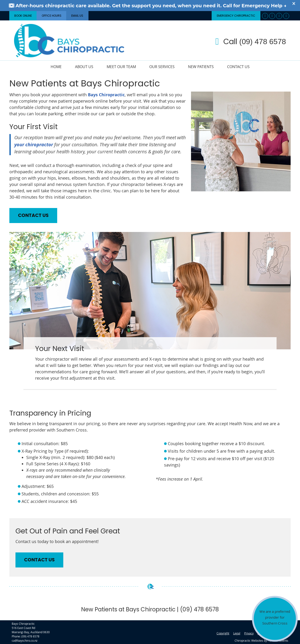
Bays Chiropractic (106, 95)
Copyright (223, 633)
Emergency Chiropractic (236, 16)
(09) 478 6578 (30, 636)
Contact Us (238, 67)
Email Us (77, 16)
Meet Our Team (121, 67)
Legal (237, 633)
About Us (84, 67)
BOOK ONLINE (23, 16)
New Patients (201, 67)
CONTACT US (33, 216)
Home (56, 67)
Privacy (249, 633)
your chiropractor (34, 145)
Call (251, 41)
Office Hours (52, 16)
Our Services (162, 67)
